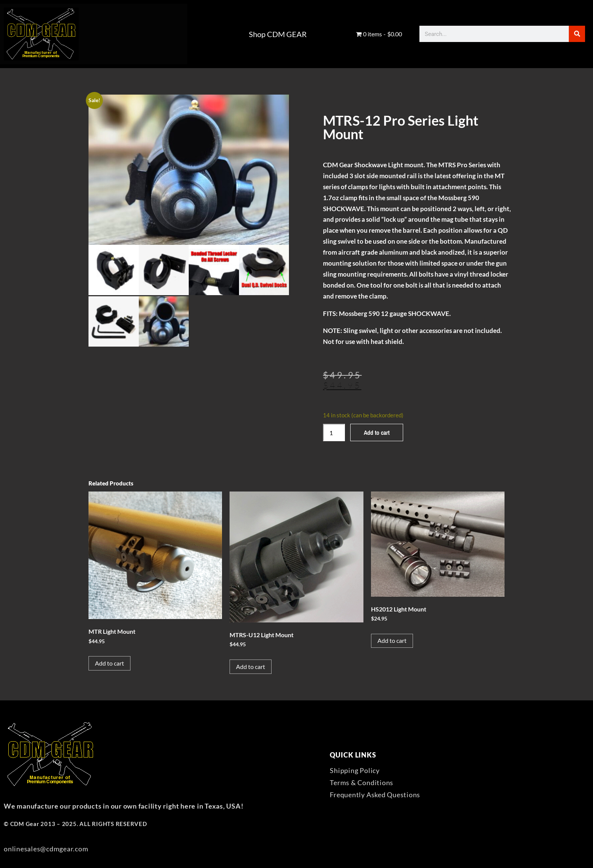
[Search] (577, 34)
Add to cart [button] (109, 663)
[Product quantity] (334, 432)
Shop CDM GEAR (278, 34)
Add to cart (377, 432)
